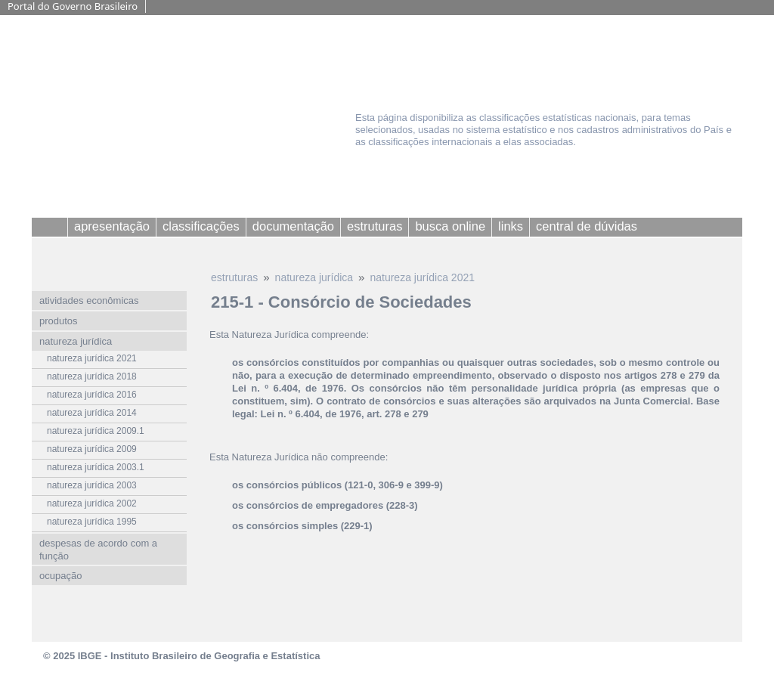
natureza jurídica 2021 (422, 277)
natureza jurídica (314, 277)
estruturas (234, 277)
